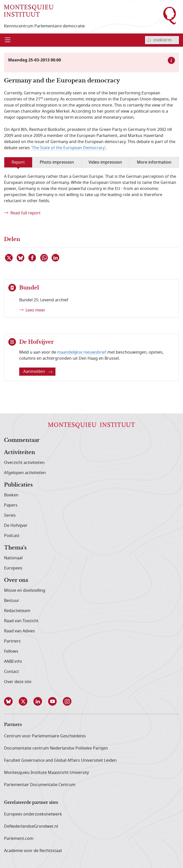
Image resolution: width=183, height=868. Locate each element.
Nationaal (13, 558)
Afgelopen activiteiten (25, 473)
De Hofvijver (16, 526)
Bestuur (12, 601)
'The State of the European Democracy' (68, 148)
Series (10, 515)
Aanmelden (38, 372)
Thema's (15, 548)
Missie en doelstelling (25, 591)
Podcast (12, 536)
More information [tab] (154, 162)
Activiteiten (20, 453)
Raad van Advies (19, 631)
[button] (11, 701)
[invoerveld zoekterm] (162, 40)
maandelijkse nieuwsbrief (82, 352)
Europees (13, 568)
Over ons (16, 580)
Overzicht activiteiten (24, 463)
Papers (11, 505)
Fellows (11, 651)
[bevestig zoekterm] (149, 40)
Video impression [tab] (105, 162)
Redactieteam (17, 611)
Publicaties (18, 485)
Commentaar (22, 440)
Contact (12, 672)
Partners (12, 641)
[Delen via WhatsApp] (44, 258)
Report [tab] (18, 162)
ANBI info (13, 662)
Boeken (11, 495)
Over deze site (18, 682)
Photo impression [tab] (57, 162)
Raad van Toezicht (21, 621)
